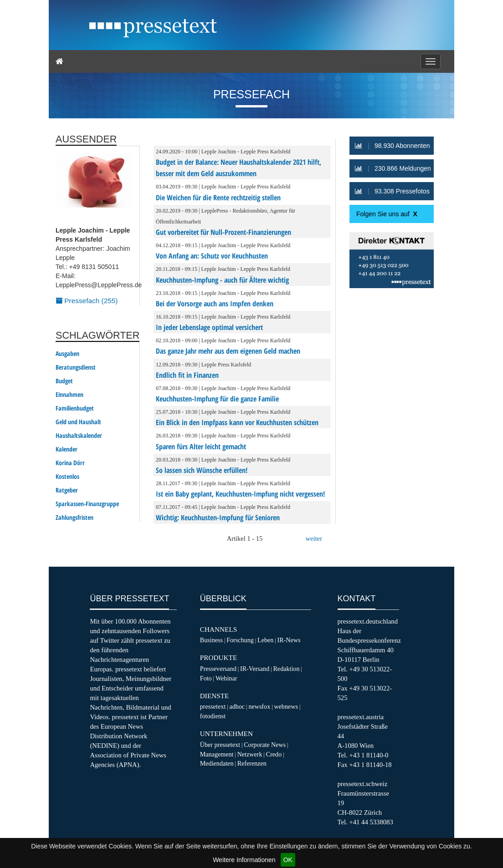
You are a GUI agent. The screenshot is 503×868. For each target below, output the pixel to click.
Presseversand (218, 669)
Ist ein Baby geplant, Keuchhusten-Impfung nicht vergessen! (240, 494)
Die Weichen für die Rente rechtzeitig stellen (218, 198)
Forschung (240, 640)
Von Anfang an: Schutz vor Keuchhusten (212, 256)
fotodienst (213, 716)
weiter (314, 538)
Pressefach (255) (87, 301)
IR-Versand (255, 669)
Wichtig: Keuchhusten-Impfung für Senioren (218, 518)
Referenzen (252, 763)
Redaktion (286, 669)
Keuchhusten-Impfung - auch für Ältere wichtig (222, 280)
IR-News (289, 640)
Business (211, 640)
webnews (286, 706)
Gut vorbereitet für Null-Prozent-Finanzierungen (223, 232)
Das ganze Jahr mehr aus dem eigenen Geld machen (228, 351)
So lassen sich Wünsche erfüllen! (202, 470)
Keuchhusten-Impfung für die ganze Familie (217, 399)
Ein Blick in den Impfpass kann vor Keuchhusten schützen (237, 422)
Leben (265, 640)
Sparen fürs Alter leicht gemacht (201, 447)
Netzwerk (250, 754)
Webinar (226, 678)
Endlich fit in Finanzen (187, 375)
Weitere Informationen (244, 860)
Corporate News (265, 745)
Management (217, 754)
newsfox (259, 706)
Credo (274, 754)
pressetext (213, 706)
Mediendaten (217, 763)
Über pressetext (220, 745)
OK (288, 860)
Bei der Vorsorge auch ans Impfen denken (215, 304)
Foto (206, 678)
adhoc (237, 706)
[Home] (59, 61)
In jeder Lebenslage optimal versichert (209, 327)
